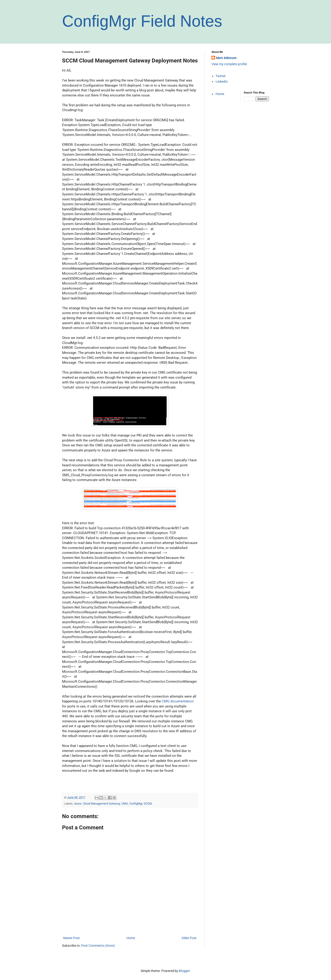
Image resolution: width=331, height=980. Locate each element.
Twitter (221, 76)
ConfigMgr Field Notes (142, 21)
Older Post (189, 938)
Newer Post (71, 938)
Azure (78, 804)
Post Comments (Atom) (98, 946)
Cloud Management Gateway (101, 804)
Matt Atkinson (226, 58)
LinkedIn (222, 82)
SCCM (148, 804)
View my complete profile (229, 64)
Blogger (184, 971)
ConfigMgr (136, 804)
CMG (125, 804)
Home (131, 938)
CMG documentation (178, 701)
